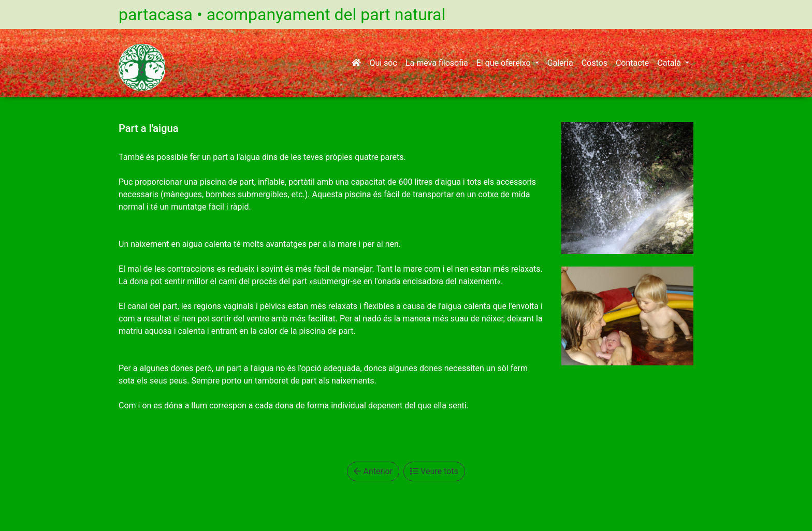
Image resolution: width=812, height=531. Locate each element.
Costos (594, 63)
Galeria (560, 63)
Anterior (373, 471)
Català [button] (670, 63)
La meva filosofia (437, 63)
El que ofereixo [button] (505, 63)
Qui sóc (383, 63)
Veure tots (434, 471)
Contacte (632, 63)
